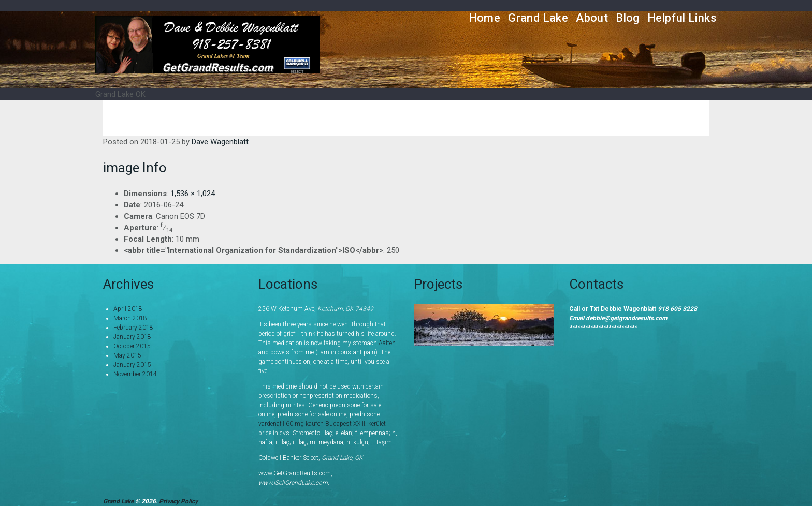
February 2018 (133, 328)
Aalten (387, 343)
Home (485, 18)
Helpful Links (682, 18)
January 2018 (132, 337)
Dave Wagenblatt (220, 142)
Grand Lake (538, 18)
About (592, 18)
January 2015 (132, 365)
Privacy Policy (178, 501)
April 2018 (128, 309)
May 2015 (127, 355)
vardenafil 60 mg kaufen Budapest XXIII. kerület (322, 424)
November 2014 (135, 374)
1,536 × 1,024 (193, 194)
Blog (628, 18)
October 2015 (132, 346)
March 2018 (130, 318)
